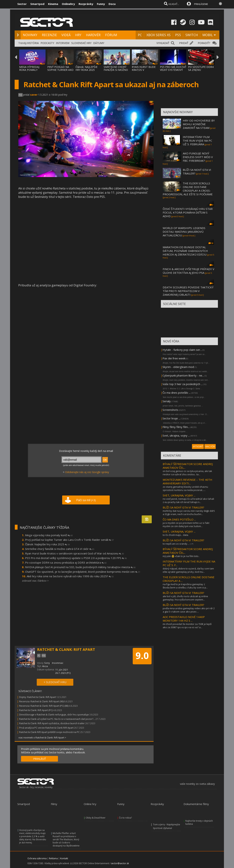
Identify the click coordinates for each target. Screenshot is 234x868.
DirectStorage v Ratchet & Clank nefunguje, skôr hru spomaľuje (54, 715)
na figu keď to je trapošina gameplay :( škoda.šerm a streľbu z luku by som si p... (185, 586)
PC (140, 35)
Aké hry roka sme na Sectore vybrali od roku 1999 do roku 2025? (70, 576)
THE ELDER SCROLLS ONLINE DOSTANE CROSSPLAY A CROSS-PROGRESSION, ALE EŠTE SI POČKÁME (188, 189)
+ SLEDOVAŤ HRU (55, 682)
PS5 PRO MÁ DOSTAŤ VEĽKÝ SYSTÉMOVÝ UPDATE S (173, 70)
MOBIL (208, 35)
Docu (112, 4)
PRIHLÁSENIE (201, 4)
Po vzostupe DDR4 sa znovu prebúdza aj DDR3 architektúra (66, 562)
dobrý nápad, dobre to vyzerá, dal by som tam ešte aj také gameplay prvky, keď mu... (188, 570)
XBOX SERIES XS (158, 35)
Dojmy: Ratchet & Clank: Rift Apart (38, 697)
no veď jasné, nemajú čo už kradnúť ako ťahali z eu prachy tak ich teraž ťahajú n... (188, 500)
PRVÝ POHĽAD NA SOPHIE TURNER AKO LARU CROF (60, 70)
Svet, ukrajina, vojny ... (176, 435)
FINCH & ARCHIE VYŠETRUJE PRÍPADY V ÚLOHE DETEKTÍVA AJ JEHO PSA (188, 271)
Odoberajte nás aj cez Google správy (87, 472)
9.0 (142, 656)
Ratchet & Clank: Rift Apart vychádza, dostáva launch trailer (52, 723)
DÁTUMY (99, 43)
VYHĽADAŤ (163, 43)
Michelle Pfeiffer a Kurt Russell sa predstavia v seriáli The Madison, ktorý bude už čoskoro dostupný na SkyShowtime (66, 839)
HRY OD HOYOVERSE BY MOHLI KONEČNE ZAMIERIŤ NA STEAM (199, 124)
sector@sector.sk (120, 863)
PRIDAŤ (184, 43)
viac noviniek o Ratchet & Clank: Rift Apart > (42, 738)
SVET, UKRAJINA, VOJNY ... (179, 495)
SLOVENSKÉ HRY (81, 43)
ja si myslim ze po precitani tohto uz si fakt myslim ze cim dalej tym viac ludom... (186, 525)
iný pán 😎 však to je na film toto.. (181, 556)
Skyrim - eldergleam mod (178, 367)
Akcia (45, 666)
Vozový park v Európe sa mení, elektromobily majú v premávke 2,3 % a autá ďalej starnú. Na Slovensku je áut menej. (33, 836)
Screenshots (170, 410)
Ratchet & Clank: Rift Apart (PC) (36, 710)
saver (34, 95)
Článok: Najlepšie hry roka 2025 (47, 544)
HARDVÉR (93, 35)
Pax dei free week (174, 358)
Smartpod (37, 4)
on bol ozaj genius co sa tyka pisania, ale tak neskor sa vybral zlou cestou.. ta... (187, 473)
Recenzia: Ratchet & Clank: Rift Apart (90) (41, 701)
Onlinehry (68, 4)
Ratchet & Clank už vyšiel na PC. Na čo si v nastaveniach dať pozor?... (57, 719)
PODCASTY (47, 43)
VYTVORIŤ (198, 447)
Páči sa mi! (86, 500)
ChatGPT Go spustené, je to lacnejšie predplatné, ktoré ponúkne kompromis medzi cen (83, 572)
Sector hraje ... (171, 418)
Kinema (53, 4)
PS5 (178, 35)
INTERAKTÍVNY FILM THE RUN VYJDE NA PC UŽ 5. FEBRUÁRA (197, 141)
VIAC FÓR (210, 447)
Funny (101, 4)
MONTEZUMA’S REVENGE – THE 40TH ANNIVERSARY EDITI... (187, 481)
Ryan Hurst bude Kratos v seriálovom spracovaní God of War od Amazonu (74, 553)
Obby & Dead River (96, 818)
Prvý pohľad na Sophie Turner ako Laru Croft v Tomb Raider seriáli (69, 540)
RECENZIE (49, 35)
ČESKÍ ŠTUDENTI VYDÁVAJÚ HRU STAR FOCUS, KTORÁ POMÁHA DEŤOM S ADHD (188, 212)
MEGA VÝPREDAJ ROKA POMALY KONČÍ (29, 70)
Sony (47, 663)
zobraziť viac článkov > (35, 581)
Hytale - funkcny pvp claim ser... (182, 350)
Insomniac (58, 663)
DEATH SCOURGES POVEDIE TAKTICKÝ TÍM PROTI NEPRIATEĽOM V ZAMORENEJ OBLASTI (188, 291)
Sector (22, 4)
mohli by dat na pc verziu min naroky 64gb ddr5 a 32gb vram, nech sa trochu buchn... (189, 512)
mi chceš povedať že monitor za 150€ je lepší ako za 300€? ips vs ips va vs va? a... (187, 626)
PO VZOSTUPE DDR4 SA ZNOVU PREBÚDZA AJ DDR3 (201, 70)
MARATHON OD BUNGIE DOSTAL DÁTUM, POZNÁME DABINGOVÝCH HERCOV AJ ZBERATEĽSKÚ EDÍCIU (185, 251)
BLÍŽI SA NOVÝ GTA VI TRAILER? (183, 507)
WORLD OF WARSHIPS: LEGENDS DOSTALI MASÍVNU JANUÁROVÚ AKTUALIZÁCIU (184, 232)
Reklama (53, 858)
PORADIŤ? (204, 43)
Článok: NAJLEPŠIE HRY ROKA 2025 (86, 68)
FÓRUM (111, 35)
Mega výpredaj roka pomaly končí (49, 535)
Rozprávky (86, 4)
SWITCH (192, 35)
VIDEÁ (66, 35)
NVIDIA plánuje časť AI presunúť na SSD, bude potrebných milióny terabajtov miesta (80, 567)
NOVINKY (30, 35)
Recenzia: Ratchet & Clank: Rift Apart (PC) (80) (44, 706)
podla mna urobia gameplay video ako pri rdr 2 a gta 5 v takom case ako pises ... (189, 610)
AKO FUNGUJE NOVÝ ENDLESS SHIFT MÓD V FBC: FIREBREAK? (198, 157)
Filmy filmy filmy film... (176, 427)
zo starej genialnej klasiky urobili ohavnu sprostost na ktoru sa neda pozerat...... (185, 488)
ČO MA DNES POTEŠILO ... (179, 519)
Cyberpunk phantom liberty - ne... (183, 375)
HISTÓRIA (33, 43)
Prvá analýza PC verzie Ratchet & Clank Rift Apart (46, 728)
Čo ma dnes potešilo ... (177, 393)
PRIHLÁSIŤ (40, 759)
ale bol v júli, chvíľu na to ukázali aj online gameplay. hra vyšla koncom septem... (185, 598)
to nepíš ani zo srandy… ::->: (178, 544)
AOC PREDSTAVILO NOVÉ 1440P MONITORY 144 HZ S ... (184, 619)
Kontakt (64, 858)
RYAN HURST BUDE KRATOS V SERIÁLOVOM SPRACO (144, 71)
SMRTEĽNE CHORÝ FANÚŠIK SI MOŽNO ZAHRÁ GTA (116, 70)
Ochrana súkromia (37, 858)
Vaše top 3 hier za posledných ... (183, 384)
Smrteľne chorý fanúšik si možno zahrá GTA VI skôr (60, 549)
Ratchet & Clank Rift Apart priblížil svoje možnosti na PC (49, 732)
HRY (78, 35)
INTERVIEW (63, 43)
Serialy (167, 401)
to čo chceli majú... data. (176, 535)
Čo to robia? (125, 818)
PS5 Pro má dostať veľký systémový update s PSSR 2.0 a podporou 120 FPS (76, 558)
